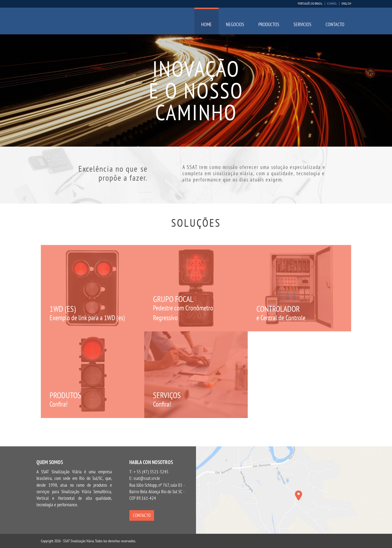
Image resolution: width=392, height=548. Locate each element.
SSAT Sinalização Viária (77, 23)
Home (206, 24)
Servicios (302, 24)
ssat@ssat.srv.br (147, 478)
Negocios (235, 24)
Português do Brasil (310, 4)
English (346, 4)
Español (332, 4)
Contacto (335, 24)
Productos (269, 24)
